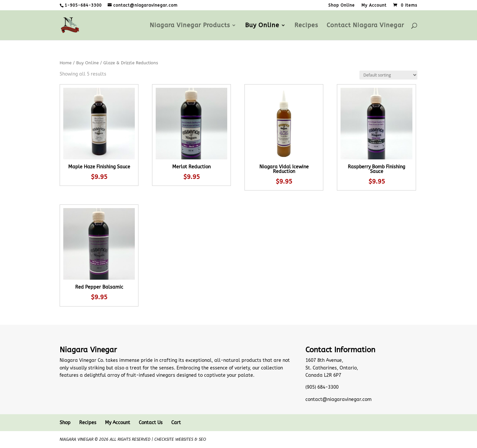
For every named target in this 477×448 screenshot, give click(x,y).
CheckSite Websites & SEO (180, 439)
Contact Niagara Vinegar (365, 26)
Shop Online (342, 5)
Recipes (306, 26)
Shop (65, 423)
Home (66, 63)
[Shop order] (388, 75)
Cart (176, 423)
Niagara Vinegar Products (190, 26)
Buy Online (262, 26)
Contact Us (151, 423)
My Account (374, 5)
